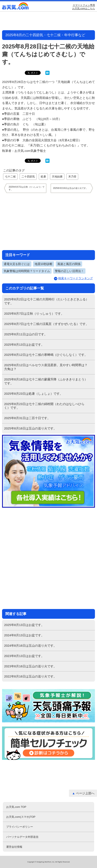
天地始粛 (57, 177)
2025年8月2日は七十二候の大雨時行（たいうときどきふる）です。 (46, 301)
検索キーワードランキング (76, 278)
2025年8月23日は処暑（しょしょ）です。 (33, 394)
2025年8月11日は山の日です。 (26, 334)
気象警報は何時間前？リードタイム (27, 271)
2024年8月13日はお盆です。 (24, 635)
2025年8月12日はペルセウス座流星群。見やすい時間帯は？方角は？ (46, 367)
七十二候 (10, 177)
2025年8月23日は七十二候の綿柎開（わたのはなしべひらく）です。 (44, 406)
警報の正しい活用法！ (69, 271)
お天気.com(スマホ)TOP (21, 817)
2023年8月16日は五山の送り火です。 (30, 666)
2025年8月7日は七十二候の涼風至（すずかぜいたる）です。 (46, 324)
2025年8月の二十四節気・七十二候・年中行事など (45, 35)
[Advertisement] (48, 221)
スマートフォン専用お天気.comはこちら (84, 7)
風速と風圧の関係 (69, 264)
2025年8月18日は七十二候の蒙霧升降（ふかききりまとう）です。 (46, 381)
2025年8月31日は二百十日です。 (27, 418)
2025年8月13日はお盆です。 (24, 345)
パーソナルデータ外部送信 (22, 837)
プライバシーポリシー (20, 827)
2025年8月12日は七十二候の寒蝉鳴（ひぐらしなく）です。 (46, 355)
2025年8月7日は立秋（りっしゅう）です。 (34, 314)
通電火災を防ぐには (17, 264)
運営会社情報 (14, 847)
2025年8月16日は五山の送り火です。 (30, 428)
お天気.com (15, 7)
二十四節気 (28, 177)
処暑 (43, 177)
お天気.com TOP (16, 807)
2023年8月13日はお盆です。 (24, 656)
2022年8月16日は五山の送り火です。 (30, 676)
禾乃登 (72, 177)
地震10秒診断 (44, 264)
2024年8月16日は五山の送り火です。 (30, 646)
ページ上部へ (85, 793)
